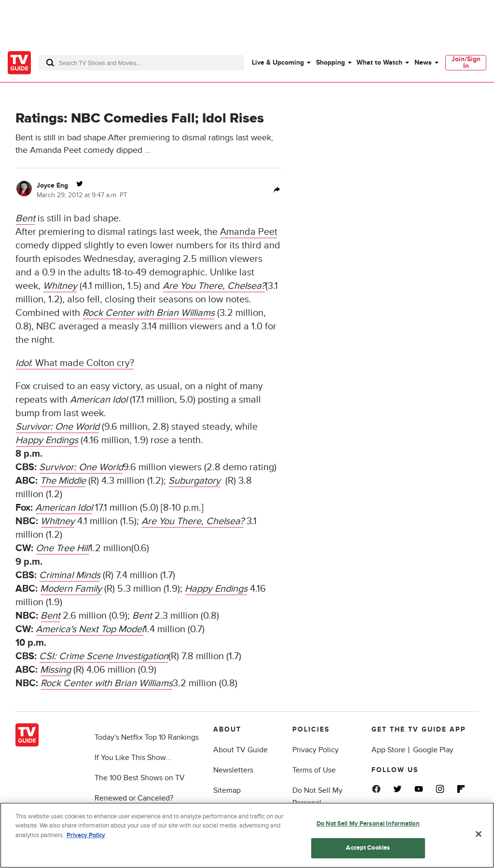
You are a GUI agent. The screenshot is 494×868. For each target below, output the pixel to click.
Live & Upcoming (278, 62)
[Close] (479, 836)
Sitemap (227, 790)
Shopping (330, 62)
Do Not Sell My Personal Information (317, 803)
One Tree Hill (62, 548)
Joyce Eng (52, 185)
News (423, 62)
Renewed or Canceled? (134, 798)
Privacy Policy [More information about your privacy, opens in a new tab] (86, 837)
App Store (388, 750)
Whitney (60, 286)
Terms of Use (314, 770)
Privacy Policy (316, 750)
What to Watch (379, 62)
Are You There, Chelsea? (214, 286)
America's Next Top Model (90, 629)
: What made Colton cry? (75, 363)
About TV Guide (240, 750)
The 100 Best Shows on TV (140, 778)
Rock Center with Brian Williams (107, 683)
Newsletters (233, 770)
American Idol (64, 508)
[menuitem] (281, 63)
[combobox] (141, 63)
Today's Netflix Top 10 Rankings (147, 737)
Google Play (433, 750)
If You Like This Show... (133, 758)
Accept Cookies (368, 850)
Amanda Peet (249, 232)
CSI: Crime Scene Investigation (104, 656)
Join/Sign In (466, 62)
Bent (25, 218)
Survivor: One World (81, 467)
